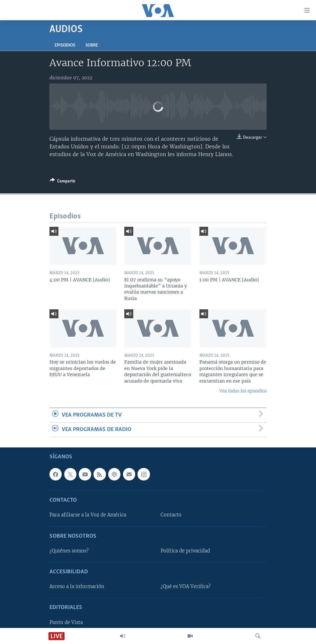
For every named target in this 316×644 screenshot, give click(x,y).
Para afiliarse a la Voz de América (88, 515)
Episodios (65, 45)
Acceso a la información (77, 587)
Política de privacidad (185, 551)
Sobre (92, 45)
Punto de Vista (66, 622)
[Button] (63, 182)
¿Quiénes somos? (69, 551)
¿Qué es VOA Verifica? (186, 587)
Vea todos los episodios (243, 391)
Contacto (171, 515)
